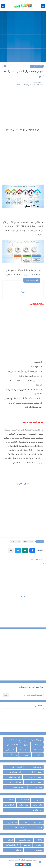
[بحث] (3, 6)
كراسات (39, 827)
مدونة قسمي (14, 860)
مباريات (39, 850)
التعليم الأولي (37, 767)
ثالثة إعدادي (37, 805)
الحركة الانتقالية (12, 845)
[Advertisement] (23, 37)
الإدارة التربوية (36, 739)
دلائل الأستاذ (24, 750)
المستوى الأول (16, 767)
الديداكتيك (38, 745)
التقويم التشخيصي (16, 739)
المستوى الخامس (35, 777)
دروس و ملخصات (19, 787)
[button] (32, 550)
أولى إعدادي (24, 805)
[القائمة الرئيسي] (43, 6)
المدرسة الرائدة (37, 66)
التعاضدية (27, 845)
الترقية (10, 840)
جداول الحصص (12, 745)
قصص (25, 822)
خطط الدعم (37, 750)
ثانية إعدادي (10, 805)
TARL (11, 800)
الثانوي (39, 800)
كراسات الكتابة (18, 827)
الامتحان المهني (25, 840)
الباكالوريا (25, 800)
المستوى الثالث (36, 772)
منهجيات (26, 755)
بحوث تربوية (37, 822)
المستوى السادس (35, 782)
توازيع (26, 745)
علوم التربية (10, 750)
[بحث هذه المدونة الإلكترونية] (27, 695)
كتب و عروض (15, 542)
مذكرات (39, 755)
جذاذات (39, 787)
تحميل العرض (23, 484)
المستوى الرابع (15, 777)
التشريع (39, 845)
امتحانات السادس (15, 782)
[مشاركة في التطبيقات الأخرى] (11, 550)
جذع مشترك (37, 810)
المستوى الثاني (15, 772)
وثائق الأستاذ (12, 755)
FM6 (40, 840)
